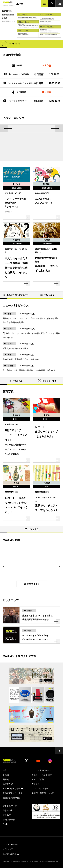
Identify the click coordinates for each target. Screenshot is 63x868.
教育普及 (36, 784)
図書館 (6, 779)
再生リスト (31, 584)
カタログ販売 (38, 779)
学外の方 (7, 815)
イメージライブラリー (13, 788)
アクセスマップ (10, 806)
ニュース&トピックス (41, 770)
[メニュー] (44, 4)
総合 (5, 770)
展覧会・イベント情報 (42, 775)
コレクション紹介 (40, 788)
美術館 (6, 775)
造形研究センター (12, 793)
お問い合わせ (9, 819)
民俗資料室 (8, 784)
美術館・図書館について (43, 793)
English (6, 824)
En (59, 4)
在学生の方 (8, 810)
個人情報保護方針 (11, 854)
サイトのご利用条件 (10, 844)
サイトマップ (8, 849)
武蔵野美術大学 (11, 798)
